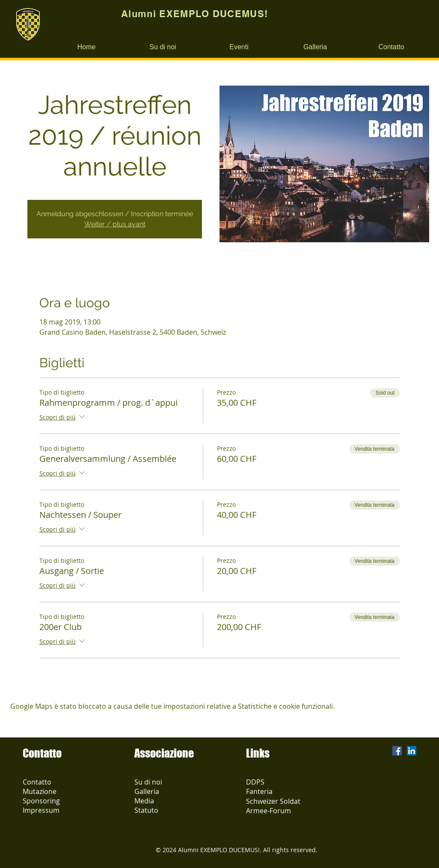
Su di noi (148, 782)
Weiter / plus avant (115, 224)
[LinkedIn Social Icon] (412, 751)
